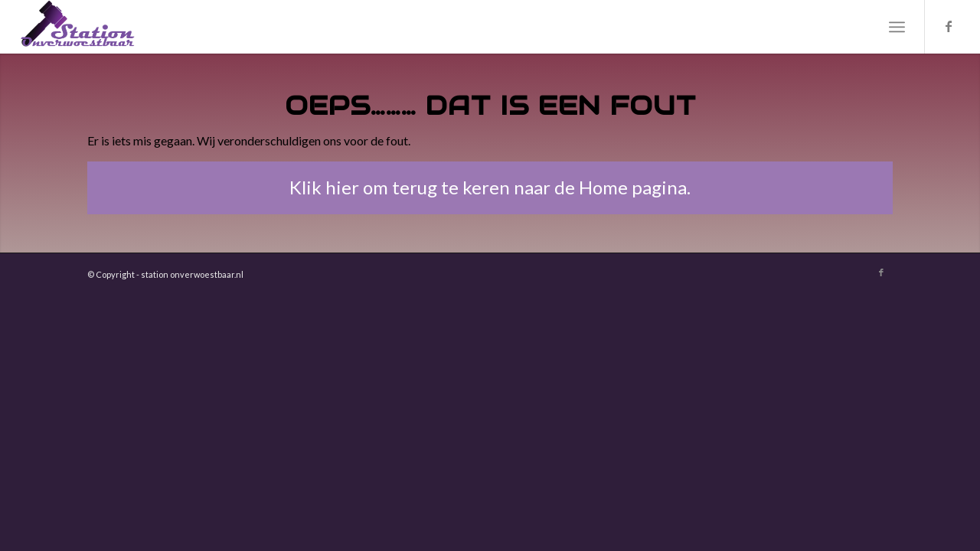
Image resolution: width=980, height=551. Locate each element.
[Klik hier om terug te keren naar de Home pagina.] (490, 188)
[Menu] (897, 27)
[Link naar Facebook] (949, 26)
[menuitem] (897, 27)
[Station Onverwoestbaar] (78, 27)
